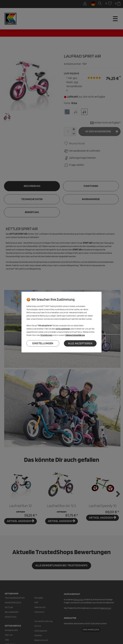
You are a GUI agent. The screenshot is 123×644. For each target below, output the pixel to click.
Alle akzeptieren (80, 343)
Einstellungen (43, 343)
